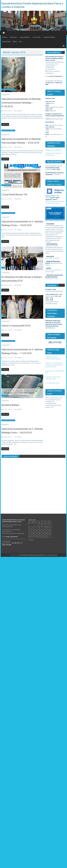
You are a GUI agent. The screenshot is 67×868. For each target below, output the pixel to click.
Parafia (4, 37)
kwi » (32, 540)
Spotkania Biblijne (10, 405)
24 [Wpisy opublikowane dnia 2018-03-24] (46, 533)
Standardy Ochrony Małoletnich (53, 150)
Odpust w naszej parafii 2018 (16, 326)
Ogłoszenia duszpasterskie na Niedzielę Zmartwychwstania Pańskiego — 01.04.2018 (21, 103)
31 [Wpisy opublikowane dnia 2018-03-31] (46, 536)
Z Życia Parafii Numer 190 (14, 195)
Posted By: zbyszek (7, 111)
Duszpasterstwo (25, 37)
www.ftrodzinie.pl (50, 328)
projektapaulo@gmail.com (55, 270)
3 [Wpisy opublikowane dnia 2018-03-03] (46, 525)
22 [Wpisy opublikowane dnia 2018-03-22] (40, 533)
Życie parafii (37, 37)
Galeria (15, 42)
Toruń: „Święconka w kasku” (53, 383)
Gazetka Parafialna (49, 37)
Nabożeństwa (6, 42)
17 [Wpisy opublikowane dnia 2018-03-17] (46, 531)
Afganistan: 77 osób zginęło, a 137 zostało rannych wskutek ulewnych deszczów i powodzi (54, 365)
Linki (20, 42)
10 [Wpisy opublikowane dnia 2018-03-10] (46, 528)
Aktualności (13, 37)
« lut (29, 540)
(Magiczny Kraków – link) (52, 196)
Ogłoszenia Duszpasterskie (8, 90)
